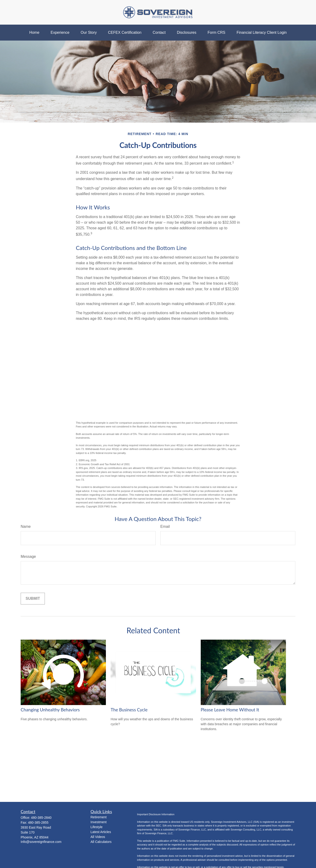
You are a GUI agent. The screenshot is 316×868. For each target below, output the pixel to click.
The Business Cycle (129, 710)
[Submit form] (33, 599)
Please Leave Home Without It (230, 710)
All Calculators (101, 842)
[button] (34, 33)
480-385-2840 (41, 818)
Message (28, 557)
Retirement (99, 817)
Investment (99, 822)
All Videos (98, 837)
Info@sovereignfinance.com (41, 842)
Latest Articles (101, 832)
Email (165, 526)
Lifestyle (97, 827)
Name (26, 526)
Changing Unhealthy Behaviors (50, 710)
